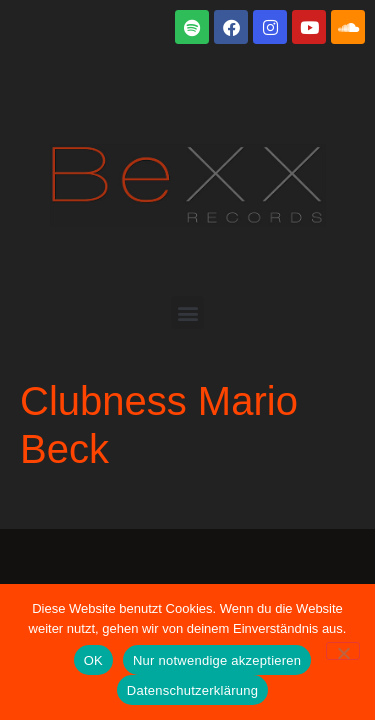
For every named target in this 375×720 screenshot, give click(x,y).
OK (93, 660)
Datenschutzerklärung (192, 690)
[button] (187, 312)
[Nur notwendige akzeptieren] (343, 651)
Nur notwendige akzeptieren (217, 660)
